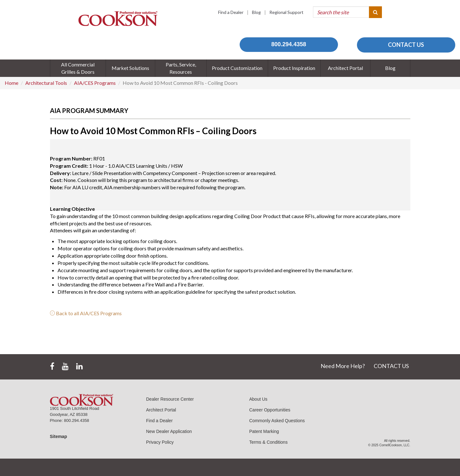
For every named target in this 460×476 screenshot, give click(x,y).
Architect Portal (161, 410)
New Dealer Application (169, 431)
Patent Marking (264, 431)
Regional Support (286, 12)
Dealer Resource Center (170, 399)
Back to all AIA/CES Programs (86, 313)
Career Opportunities (270, 410)
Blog (256, 12)
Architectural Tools (46, 83)
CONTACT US (406, 45)
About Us (258, 399)
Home (12, 83)
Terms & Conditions (268, 442)
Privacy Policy (160, 442)
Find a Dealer (231, 12)
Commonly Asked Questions (277, 421)
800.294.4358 (289, 44)
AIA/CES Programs (95, 83)
